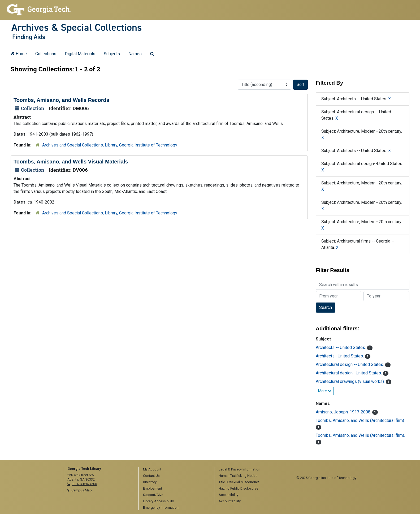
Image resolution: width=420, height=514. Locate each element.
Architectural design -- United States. (350, 364)
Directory (150, 482)
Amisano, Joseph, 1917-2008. (344, 412)
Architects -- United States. (341, 347)
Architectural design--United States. (349, 373)
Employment (153, 488)
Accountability (230, 501)
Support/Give (153, 495)
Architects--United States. (340, 356)
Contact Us (151, 476)
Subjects (112, 54)
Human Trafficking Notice (238, 476)
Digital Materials (80, 54)
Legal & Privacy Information (239, 469)
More (325, 391)
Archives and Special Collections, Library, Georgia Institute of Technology (110, 145)
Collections (46, 54)
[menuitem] (175, 470)
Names (135, 54)
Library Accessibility (158, 501)
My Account (152, 469)
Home (19, 54)
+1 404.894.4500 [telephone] (85, 484)
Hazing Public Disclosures (239, 488)
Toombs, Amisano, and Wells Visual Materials (71, 162)
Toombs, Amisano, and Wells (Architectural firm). (360, 435)
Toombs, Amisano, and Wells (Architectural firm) (360, 420)
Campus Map (82, 490)
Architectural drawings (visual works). (351, 381)
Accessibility (228, 495)
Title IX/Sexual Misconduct (239, 482)
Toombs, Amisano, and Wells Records (61, 100)
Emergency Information (161, 507)
